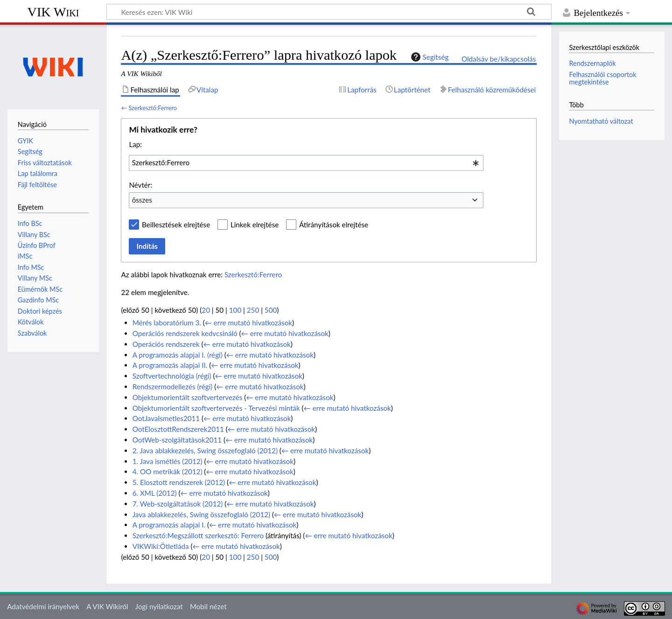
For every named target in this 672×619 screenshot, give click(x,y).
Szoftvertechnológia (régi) (172, 376)
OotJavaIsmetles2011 (166, 418)
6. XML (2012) (155, 493)
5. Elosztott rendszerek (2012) (179, 482)
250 (253, 310)
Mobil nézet (208, 606)
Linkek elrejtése (255, 225)
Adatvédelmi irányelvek (43, 606)
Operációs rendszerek (166, 344)
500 (271, 310)
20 (206, 310)
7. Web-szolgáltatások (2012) (178, 504)
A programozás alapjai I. (169, 525)
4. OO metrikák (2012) (168, 471)
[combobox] (306, 163)
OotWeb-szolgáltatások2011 (177, 440)
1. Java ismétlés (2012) (168, 461)
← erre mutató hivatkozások (248, 323)
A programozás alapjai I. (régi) (178, 355)
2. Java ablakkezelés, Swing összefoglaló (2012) (205, 450)
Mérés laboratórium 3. (167, 323)
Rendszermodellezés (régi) (173, 387)
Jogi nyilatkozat (159, 606)
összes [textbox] (142, 200)
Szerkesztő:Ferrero (153, 108)
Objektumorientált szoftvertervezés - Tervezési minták (216, 408)
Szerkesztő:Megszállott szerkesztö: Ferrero (198, 535)
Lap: (135, 144)
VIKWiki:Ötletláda (161, 546)
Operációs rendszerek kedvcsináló (185, 333)
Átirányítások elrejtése (334, 225)
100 (235, 310)
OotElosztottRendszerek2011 (178, 429)
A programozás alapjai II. (170, 365)
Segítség (429, 57)
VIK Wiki (53, 12)
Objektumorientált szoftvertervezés (188, 397)
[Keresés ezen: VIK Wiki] (329, 12)
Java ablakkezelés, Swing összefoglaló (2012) (201, 514)
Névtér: (140, 185)
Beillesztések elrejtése (176, 225)
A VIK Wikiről (107, 606)
